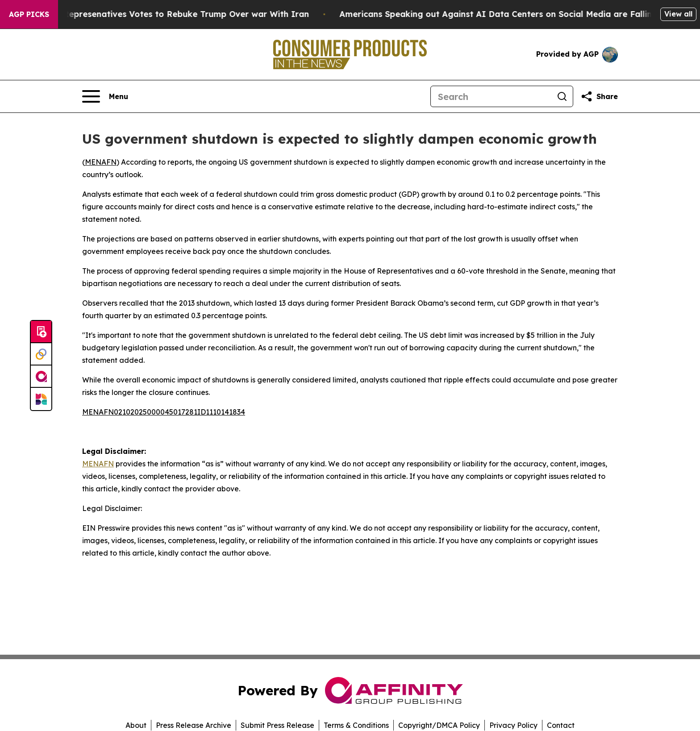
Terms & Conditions (356, 725)
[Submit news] (41, 332)
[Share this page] (599, 96)
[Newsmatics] (41, 399)
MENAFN (101, 162)
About (136, 725)
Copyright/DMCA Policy (439, 725)
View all (678, 14)
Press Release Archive (194, 725)
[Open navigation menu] (105, 96)
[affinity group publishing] (41, 377)
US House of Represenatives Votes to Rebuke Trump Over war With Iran (167, 14)
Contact (561, 725)
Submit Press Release (277, 725)
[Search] (491, 96)
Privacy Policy (513, 725)
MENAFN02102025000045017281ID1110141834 (164, 412)
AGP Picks (29, 14)
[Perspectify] (41, 354)
